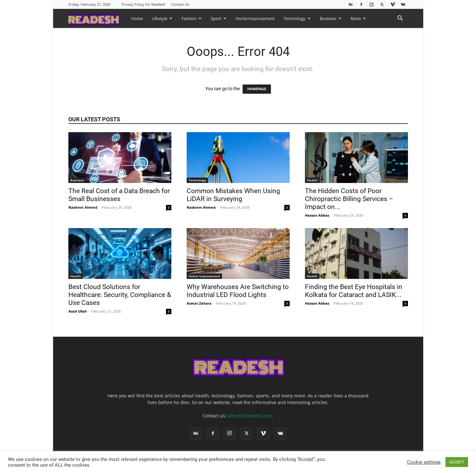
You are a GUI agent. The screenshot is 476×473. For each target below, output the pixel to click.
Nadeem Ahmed (83, 207)
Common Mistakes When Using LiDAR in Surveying (233, 195)
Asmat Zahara (199, 303)
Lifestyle (162, 18)
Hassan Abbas (317, 215)
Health (312, 180)
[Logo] (97, 18)
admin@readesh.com (250, 416)
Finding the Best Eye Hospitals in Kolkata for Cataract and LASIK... (354, 291)
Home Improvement (255, 18)
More (358, 18)
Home (137, 18)
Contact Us (180, 4)
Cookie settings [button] (424, 462)
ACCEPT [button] (457, 462)
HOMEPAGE (257, 89)
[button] (400, 19)
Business (331, 18)
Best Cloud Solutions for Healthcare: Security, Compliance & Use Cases (120, 295)
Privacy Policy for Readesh (143, 4)
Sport (219, 18)
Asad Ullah (78, 311)
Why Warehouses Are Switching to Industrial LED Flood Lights (238, 291)
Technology (297, 18)
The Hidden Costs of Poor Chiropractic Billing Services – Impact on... (349, 199)
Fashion (192, 18)
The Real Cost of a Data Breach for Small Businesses (119, 195)
